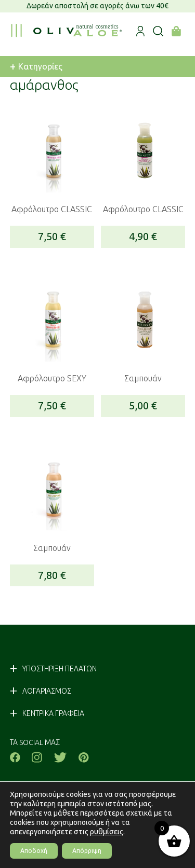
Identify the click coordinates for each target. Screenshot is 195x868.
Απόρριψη (87, 851)
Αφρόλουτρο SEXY (52, 378)
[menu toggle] (16, 30)
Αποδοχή (34, 851)
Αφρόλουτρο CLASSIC (52, 209)
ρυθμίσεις (107, 832)
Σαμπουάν (143, 378)
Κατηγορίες (36, 66)
